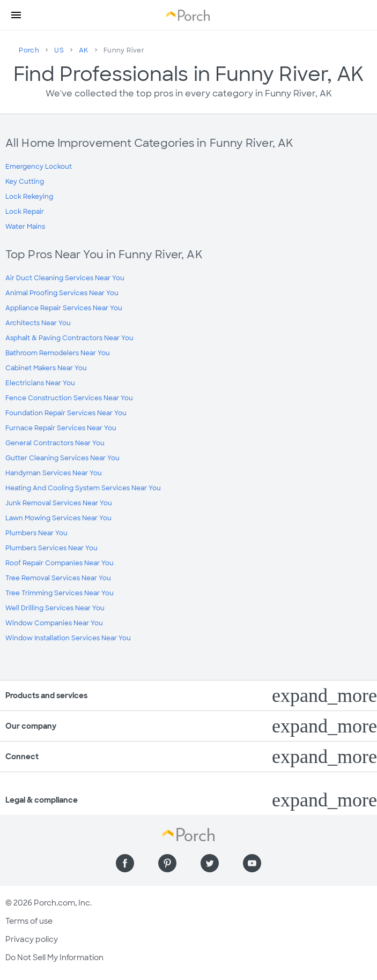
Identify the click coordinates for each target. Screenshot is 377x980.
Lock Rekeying (29, 197)
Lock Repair (25, 212)
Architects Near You (38, 323)
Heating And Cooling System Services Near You (83, 488)
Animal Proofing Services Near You (62, 293)
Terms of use (29, 921)
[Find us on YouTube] (252, 863)
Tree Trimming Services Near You (60, 593)
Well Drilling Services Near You (55, 608)
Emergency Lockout (39, 167)
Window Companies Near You (54, 623)
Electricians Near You (40, 383)
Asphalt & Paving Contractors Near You (69, 338)
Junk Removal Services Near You (59, 503)
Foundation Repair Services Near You (66, 413)
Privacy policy (32, 939)
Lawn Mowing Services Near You (58, 518)
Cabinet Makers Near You (46, 368)
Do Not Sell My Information (54, 957)
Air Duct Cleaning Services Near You (65, 278)
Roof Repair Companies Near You (60, 563)
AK (84, 50)
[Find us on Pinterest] (167, 863)
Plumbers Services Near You (51, 548)
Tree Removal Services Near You (58, 578)
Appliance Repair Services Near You (64, 308)
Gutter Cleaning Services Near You (62, 458)
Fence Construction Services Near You (69, 398)
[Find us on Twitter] (210, 863)
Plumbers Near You (36, 533)
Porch (29, 50)
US (59, 50)
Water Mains (25, 227)
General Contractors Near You (55, 443)
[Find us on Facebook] (125, 863)
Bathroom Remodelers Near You (58, 353)
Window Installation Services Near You (68, 638)
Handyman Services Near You (54, 473)
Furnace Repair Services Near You (61, 428)
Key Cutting (25, 182)
